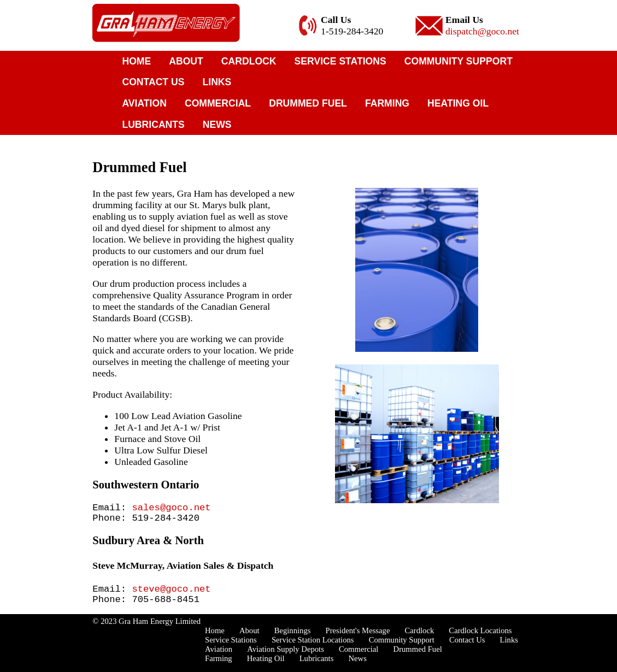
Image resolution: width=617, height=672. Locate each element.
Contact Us (153, 82)
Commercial (218, 103)
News (217, 125)
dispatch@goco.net (482, 31)
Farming (387, 103)
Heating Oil (458, 103)
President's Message (358, 639)
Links (217, 82)
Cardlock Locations (480, 639)
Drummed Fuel (308, 103)
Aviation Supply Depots (286, 658)
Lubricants (153, 125)
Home (136, 61)
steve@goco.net (171, 595)
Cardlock (249, 61)
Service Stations (340, 61)
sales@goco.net (171, 509)
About (186, 61)
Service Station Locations (313, 649)
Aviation (144, 103)
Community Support (459, 61)
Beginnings (293, 639)
